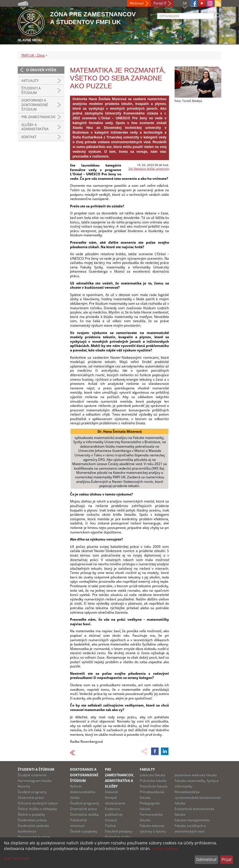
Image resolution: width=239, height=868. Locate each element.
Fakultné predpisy (119, 831)
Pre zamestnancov (38, 117)
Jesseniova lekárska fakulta (196, 775)
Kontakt (29, 137)
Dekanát (111, 792)
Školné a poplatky (31, 814)
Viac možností (17, 858)
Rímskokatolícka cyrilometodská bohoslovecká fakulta (198, 798)
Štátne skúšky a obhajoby (37, 809)
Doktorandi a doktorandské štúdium (35, 105)
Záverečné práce (31, 798)
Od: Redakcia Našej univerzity (149, 169)
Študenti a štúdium (31, 90)
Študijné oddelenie (32, 775)
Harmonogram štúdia (35, 781)
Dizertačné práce (84, 809)
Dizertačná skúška (84, 814)
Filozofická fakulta (154, 786)
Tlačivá (110, 826)
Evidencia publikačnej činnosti (114, 814)
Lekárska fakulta (153, 775)
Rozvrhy (24, 786)
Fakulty (147, 769)
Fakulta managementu (192, 820)
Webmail (137, 3)
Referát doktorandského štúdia (83, 792)
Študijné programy (32, 792)
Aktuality (30, 81)
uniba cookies (165, 848)
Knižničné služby (118, 837)
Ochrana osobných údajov (38, 803)
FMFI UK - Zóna (33, 55)
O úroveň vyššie (41, 70)
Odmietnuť (206, 859)
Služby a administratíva (35, 127)
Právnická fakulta (153, 781)
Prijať (226, 859)
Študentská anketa (32, 820)
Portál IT (160, 3)
